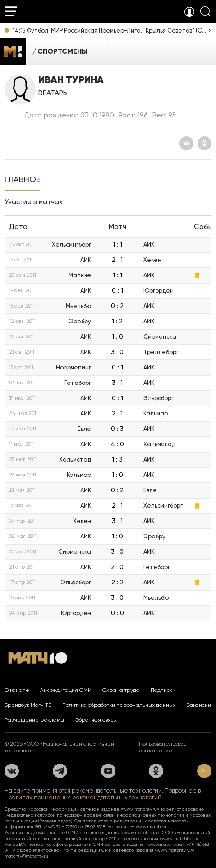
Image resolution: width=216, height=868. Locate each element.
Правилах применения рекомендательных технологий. (84, 797)
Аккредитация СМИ (66, 690)
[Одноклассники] (205, 143)
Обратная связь (95, 720)
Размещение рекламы (34, 720)
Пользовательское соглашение (163, 747)
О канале (17, 690)
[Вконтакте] (186, 143)
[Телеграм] (60, 771)
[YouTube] (108, 771)
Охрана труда (121, 690)
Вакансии (199, 705)
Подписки (163, 690)
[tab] (22, 180)
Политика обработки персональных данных (119, 705)
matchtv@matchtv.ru (26, 856)
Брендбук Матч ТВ (28, 705)
